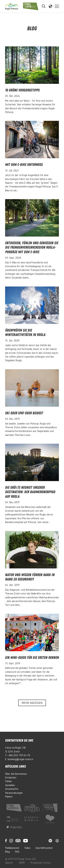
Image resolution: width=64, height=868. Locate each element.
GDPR (22, 863)
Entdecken (11, 778)
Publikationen (12, 848)
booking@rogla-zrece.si (20, 759)
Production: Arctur (41, 863)
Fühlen (9, 781)
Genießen (10, 785)
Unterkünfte (12, 789)
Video (27, 848)
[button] (51, 6)
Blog (8, 852)
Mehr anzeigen (32, 703)
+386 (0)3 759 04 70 (19, 755)
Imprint (9, 863)
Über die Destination (16, 774)
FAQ (17, 852)
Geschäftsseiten (44, 848)
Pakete (9, 797)
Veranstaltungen (14, 793)
